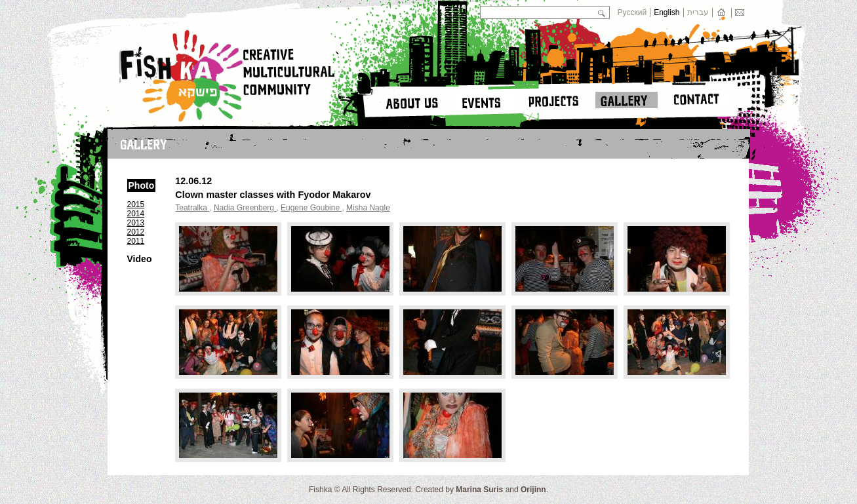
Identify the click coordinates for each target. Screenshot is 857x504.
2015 (136, 204)
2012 (136, 232)
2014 (136, 214)
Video (140, 259)
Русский (632, 12)
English (667, 12)
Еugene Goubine (311, 208)
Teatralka (192, 208)
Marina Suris (479, 490)
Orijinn (533, 490)
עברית (698, 12)
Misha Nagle (368, 208)
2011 (136, 241)
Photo (142, 185)
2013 (136, 223)
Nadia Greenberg (245, 208)
